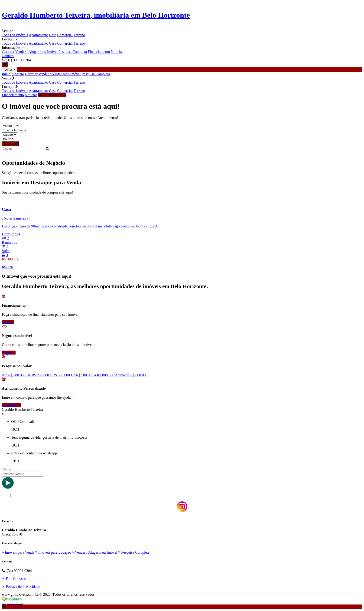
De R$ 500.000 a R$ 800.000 (93, 375)
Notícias (117, 52)
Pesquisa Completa (73, 52)
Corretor (8, 52)
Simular (8, 322)
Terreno (79, 35)
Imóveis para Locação (53, 552)
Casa (53, 35)
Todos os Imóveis (15, 35)
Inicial (7, 74)
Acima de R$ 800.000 (131, 375)
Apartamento (39, 35)
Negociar (9, 353)
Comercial (65, 35)
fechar (10, 70)
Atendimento (12, 405)
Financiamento (99, 52)
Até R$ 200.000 (14, 375)
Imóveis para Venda (18, 552)
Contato (8, 56)
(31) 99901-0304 (52, 95)
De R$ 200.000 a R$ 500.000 (48, 375)
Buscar (10, 144)
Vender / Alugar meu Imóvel (36, 52)
